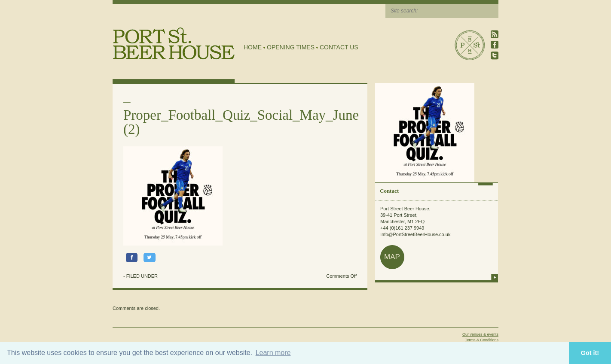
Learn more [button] (273, 353)
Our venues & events (480, 334)
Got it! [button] (590, 353)
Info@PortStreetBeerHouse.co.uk (415, 234)
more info (495, 277)
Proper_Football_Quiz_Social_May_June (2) (241, 122)
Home (253, 47)
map (392, 257)
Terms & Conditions (482, 340)
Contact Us (339, 47)
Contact (389, 191)
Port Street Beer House (470, 45)
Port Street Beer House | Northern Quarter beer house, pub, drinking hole (174, 44)
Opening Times (291, 47)
